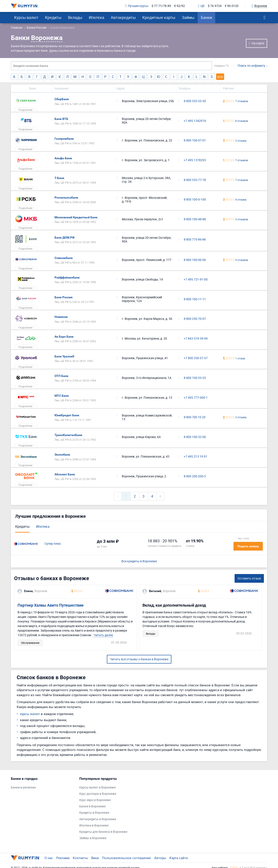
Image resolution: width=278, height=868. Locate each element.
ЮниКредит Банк (67, 415)
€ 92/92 (180, 6)
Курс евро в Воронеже (95, 800)
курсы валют (30, 714)
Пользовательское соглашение (127, 858)
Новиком (61, 317)
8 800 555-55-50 (195, 101)
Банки (206, 17)
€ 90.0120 (232, 6)
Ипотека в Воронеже (94, 826)
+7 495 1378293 (195, 160)
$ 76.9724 (215, 6)
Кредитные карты (159, 17)
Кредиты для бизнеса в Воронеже (103, 832)
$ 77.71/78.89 (161, 6)
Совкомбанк (64, 258)
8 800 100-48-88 (195, 219)
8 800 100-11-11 (195, 299)
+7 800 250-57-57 (196, 358)
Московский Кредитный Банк (76, 217)
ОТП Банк (61, 376)
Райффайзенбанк (67, 277)
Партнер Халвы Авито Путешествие (51, 605)
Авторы (160, 858)
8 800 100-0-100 (195, 200)
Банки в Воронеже (92, 806)
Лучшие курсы (137, 6)
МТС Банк (62, 396)
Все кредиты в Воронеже (139, 561)
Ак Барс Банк (64, 337)
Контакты (80, 858)
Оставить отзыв (249, 578)
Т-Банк (59, 178)
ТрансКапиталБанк (68, 435)
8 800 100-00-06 (195, 260)
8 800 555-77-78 (195, 180)
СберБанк (62, 99)
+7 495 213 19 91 (195, 457)
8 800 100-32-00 (195, 437)
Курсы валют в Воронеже (97, 788)
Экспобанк (62, 455)
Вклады (75, 17)
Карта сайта (179, 858)
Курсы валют (26, 17)
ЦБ (201, 6)
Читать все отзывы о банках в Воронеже (139, 659)
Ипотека (97, 17)
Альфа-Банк (63, 158)
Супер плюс (53, 544)
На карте (258, 43)
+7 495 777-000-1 (196, 398)
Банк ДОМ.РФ (65, 237)
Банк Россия (64, 297)
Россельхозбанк (66, 197)
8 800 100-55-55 (195, 378)
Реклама (63, 858)
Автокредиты (123, 17)
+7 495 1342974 (195, 121)
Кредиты (53, 17)
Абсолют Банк (65, 474)
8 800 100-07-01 (195, 140)
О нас (49, 858)
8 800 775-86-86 (195, 240)
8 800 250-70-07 (195, 319)
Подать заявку (248, 546)
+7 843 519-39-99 (196, 339)
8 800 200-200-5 (195, 476)
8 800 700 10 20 (195, 417)
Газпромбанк (64, 139)
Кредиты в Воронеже (94, 813)
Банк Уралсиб (64, 356)
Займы (188, 17)
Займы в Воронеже (93, 838)
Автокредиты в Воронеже (98, 819)
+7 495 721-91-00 (196, 280)
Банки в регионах (23, 788)
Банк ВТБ (61, 119)
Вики (95, 858)
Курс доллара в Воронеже (98, 794)
